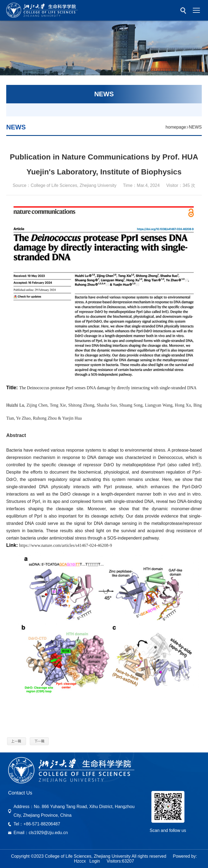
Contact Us (20, 793)
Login (95, 861)
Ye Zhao (23, 418)
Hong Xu (183, 405)
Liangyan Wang (159, 405)
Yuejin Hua (72, 418)
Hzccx (80, 861)
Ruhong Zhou (45, 418)
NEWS (195, 127)
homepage (176, 127)
